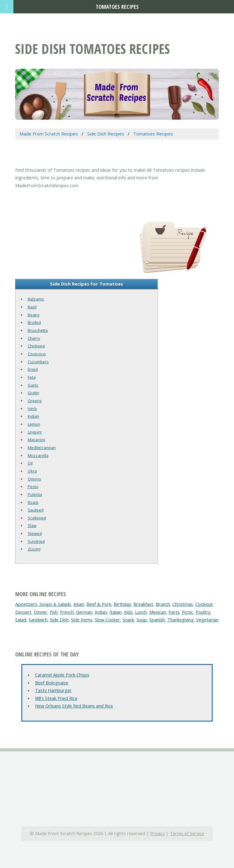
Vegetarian (207, 620)
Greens (35, 401)
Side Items (82, 620)
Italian (115, 612)
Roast (33, 502)
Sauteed (36, 510)
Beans (34, 315)
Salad (21, 620)
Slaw (32, 525)
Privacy (157, 833)
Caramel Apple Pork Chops (62, 675)
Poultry (203, 612)
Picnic (188, 612)
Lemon (34, 424)
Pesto (33, 487)
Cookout (204, 604)
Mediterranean (42, 448)
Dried (33, 369)
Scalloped (37, 518)
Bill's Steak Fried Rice (56, 698)
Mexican (158, 612)
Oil (30, 463)
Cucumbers (38, 362)
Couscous (37, 354)
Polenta (35, 494)
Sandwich (38, 620)
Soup (142, 620)
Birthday (122, 604)
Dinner (41, 612)
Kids (128, 612)
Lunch (141, 612)
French (67, 612)
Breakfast (143, 604)
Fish (54, 612)
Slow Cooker (107, 620)
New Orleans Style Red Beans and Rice (74, 706)
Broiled (34, 322)
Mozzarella (38, 455)
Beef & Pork (99, 604)
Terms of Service (187, 833)
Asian (79, 604)
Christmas (183, 604)
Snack (128, 620)
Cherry (34, 338)
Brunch (163, 604)
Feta (32, 377)
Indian (34, 416)
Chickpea (36, 346)
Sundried (36, 541)
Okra (32, 471)
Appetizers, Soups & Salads (43, 604)
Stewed (35, 533)
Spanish (157, 620)
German (84, 612)
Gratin (34, 393)
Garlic (33, 385)
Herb (32, 409)
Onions (34, 479)
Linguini (35, 432)
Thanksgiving (181, 620)
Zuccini (34, 549)
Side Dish (59, 620)
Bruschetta (38, 330)
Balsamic (36, 299)
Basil (32, 307)
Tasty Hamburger (53, 690)
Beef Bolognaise (52, 683)
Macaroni (36, 440)
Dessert (23, 612)
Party (174, 612)
